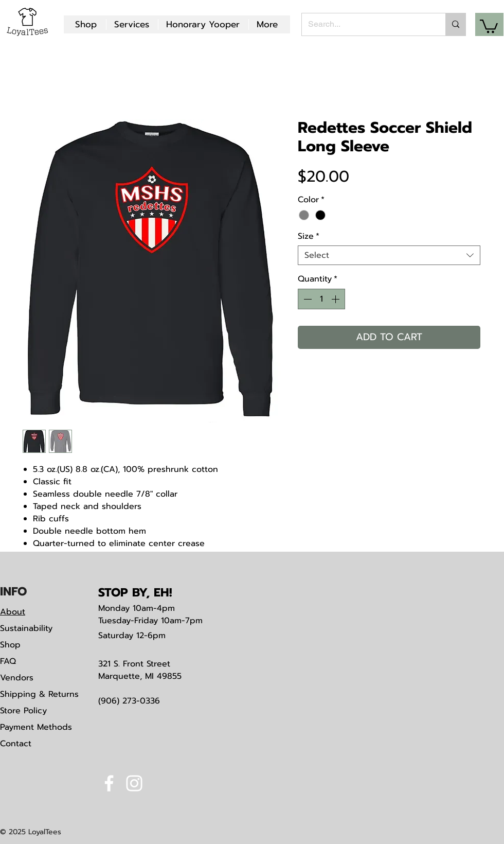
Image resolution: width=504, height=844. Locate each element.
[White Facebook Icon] (109, 783)
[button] (489, 25)
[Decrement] (307, 299)
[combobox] (389, 255)
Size (309, 236)
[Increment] (336, 299)
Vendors (17, 678)
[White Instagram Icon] (134, 783)
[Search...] (366, 24)
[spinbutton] (321, 299)
